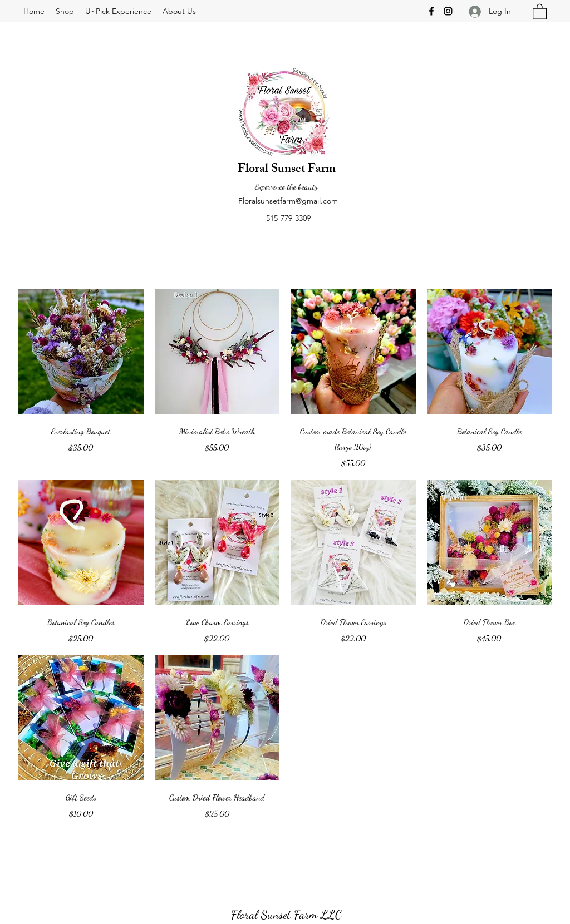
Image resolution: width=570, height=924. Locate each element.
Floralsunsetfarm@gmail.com (288, 201)
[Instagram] (448, 11)
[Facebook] (431, 11)
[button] (540, 11)
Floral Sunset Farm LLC (286, 915)
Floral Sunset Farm (287, 170)
